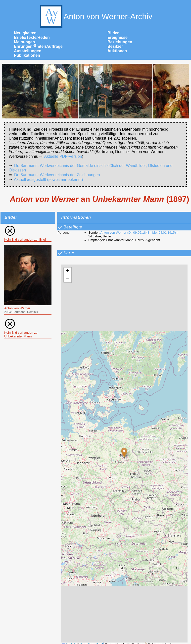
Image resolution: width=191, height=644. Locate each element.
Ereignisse (118, 37)
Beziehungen (120, 42)
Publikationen (27, 55)
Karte (66, 253)
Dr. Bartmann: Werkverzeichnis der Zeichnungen (57, 175)
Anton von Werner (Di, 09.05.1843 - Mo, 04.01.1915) (138, 233)
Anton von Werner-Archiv (96, 16)
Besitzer (115, 46)
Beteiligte (70, 227)
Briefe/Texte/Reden (32, 37)
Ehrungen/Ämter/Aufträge (38, 46)
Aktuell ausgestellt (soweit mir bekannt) (48, 180)
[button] (124, 453)
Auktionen (117, 51)
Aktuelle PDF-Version (63, 156)
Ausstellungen (28, 51)
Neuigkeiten (25, 33)
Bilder (113, 33)
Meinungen (24, 42)
